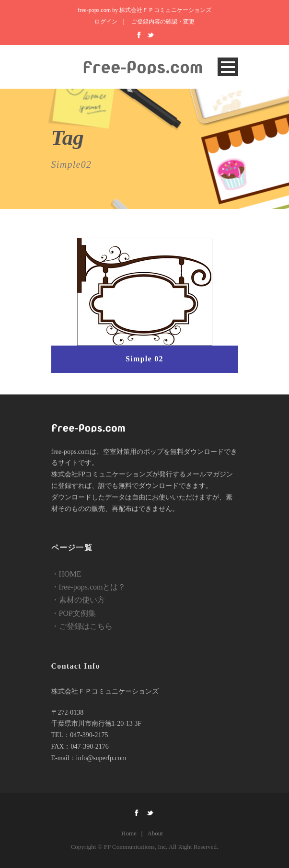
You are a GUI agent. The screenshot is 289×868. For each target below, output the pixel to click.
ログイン (106, 22)
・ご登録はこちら (82, 626)
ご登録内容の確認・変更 (163, 22)
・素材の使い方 (78, 600)
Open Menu (228, 67)
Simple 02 (144, 359)
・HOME (66, 574)
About (155, 833)
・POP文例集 (74, 613)
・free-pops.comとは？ (89, 587)
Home (129, 833)
